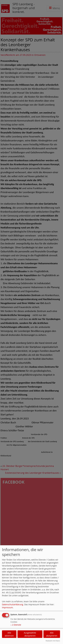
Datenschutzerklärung (13, 604)
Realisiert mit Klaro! (53, 641)
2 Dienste (16, 625)
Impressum (7, 607)
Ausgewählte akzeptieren (30, 634)
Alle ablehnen (9, 634)
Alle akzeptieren (52, 634)
